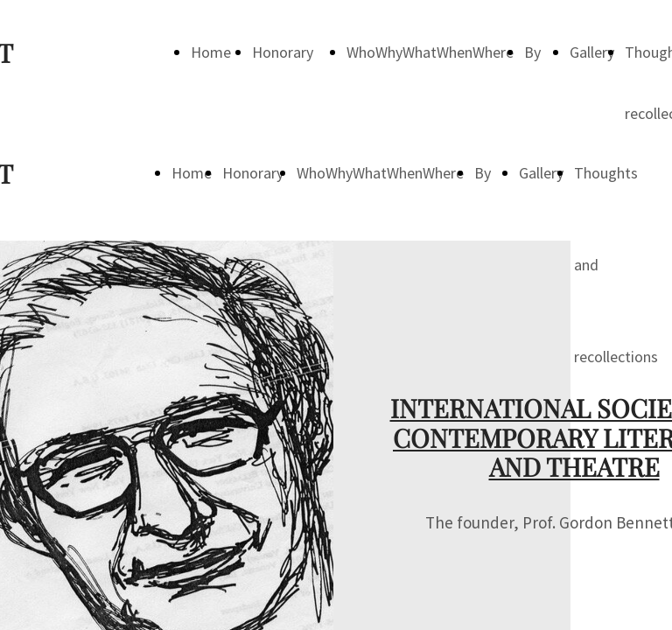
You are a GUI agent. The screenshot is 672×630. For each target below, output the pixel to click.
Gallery (592, 52)
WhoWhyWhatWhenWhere (430, 52)
